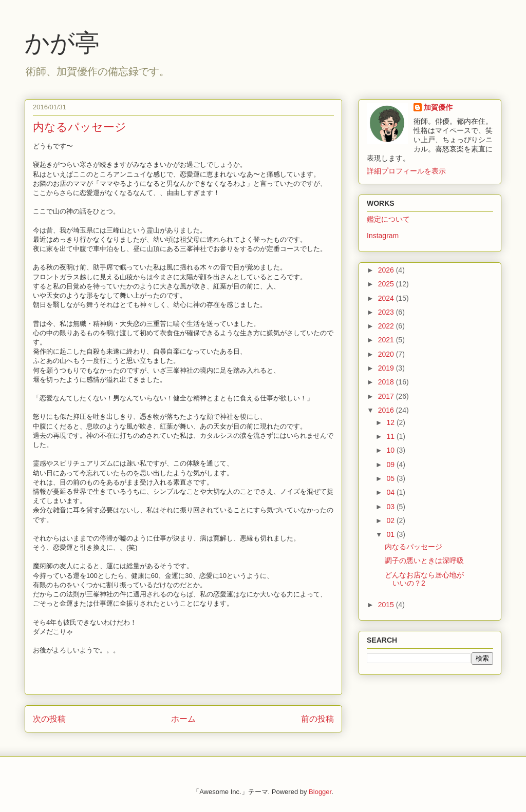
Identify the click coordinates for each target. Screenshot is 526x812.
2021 (387, 340)
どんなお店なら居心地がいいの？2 (424, 579)
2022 (387, 326)
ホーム (183, 719)
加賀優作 (438, 107)
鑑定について (388, 219)
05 (391, 478)
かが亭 (62, 43)
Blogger (320, 792)
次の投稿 (49, 719)
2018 (387, 382)
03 (391, 507)
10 (391, 450)
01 (391, 534)
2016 (387, 410)
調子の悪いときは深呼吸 (424, 560)
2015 (387, 605)
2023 (387, 312)
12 (391, 422)
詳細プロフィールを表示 (406, 171)
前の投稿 (317, 719)
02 (391, 520)
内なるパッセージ (414, 547)
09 (391, 465)
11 (391, 436)
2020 (387, 354)
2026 (387, 270)
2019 (387, 368)
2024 (387, 298)
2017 (387, 396)
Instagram (383, 236)
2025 (387, 284)
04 (391, 492)
